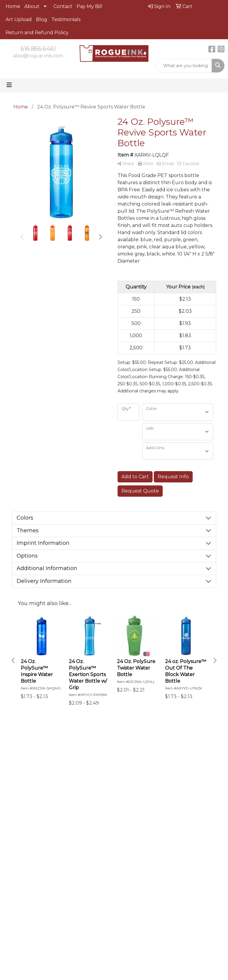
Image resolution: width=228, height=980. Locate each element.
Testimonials (66, 19)
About (32, 6)
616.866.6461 (38, 49)
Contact (63, 6)
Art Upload (19, 19)
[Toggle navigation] (9, 85)
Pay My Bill (90, 6)
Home (13, 6)
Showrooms (157, 767)
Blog (42, 19)
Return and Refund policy (127, 795)
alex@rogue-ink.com (38, 56)
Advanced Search (157, 755)
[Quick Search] (184, 66)
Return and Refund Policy (37, 33)
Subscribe (19, 866)
